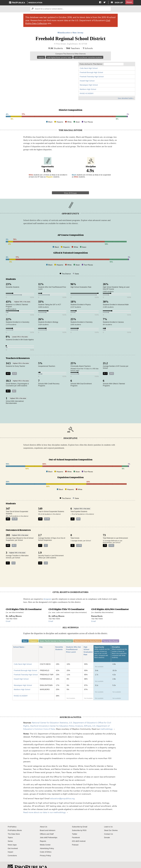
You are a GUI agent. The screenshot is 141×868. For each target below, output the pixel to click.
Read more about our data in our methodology (45, 805)
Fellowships (54, 831)
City (42, 640)
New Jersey (78, 33)
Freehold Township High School (92, 77)
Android (83, 834)
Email (8, 614)
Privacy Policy (46, 849)
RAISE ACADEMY (87, 94)
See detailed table (125, 99)
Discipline (120, 647)
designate (47, 592)
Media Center (46, 838)
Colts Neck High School (89, 69)
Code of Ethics (46, 845)
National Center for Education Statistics (50, 716)
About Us (44, 820)
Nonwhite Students (60, 642)
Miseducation (35, 3)
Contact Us (109, 827)
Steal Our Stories (112, 823)
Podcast (76, 838)
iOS (74, 834)
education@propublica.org (62, 791)
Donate (129, 3)
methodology (106, 722)
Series (10, 834)
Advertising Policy (48, 841)
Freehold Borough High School (91, 73)
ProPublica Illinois (15, 823)
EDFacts (88, 719)
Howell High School (87, 82)
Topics (10, 831)
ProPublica (12, 820)
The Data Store (14, 827)
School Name (19, 640)
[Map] (41, 81)
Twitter (75, 827)
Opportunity (102, 647)
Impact (11, 845)
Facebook (76, 831)
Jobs (42, 831)
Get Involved (13, 841)
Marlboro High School (88, 90)
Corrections (13, 849)
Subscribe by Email (80, 820)
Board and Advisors (48, 823)
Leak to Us (109, 820)
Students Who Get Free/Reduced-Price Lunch (73, 643)
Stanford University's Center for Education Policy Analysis (57, 719)
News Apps (13, 838)
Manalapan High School (89, 86)
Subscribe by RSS (80, 823)
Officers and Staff (47, 827)
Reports (43, 834)
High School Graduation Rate (88, 644)
